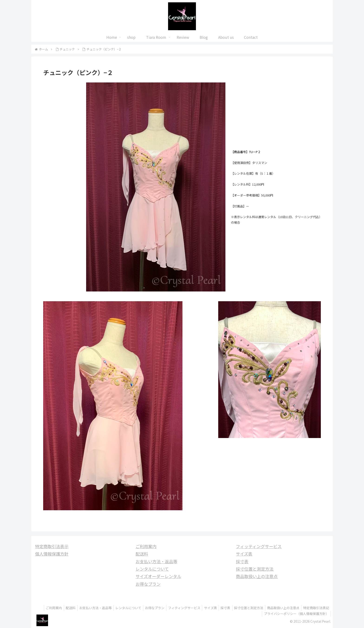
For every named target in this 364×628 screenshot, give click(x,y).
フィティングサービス (208, 608)
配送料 (142, 554)
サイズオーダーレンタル (158, 576)
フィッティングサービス (259, 546)
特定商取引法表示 (52, 546)
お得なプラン (148, 584)
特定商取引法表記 (245, 614)
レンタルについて (152, 569)
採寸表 (242, 561)
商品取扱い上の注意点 (257, 576)
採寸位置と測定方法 (255, 569)
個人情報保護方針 (52, 554)
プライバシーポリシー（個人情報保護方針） (296, 614)
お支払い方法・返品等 (156, 561)
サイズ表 (244, 554)
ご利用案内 (146, 546)
